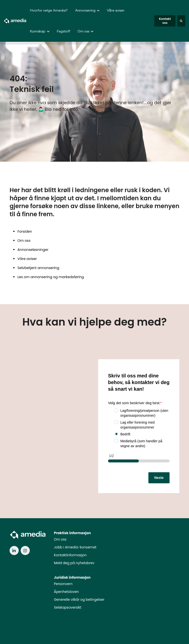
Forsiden (25, 231)
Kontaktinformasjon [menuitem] (70, 555)
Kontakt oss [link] (165, 21)
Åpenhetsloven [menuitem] (66, 592)
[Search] (181, 21)
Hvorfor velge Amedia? (49, 10)
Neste (159, 478)
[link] (15, 21)
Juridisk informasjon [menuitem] (72, 577)
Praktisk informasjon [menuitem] (72, 533)
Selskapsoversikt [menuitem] (68, 608)
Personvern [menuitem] (63, 584)
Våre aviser (116, 10)
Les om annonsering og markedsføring (51, 277)
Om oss (24, 241)
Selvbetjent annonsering (38, 268)
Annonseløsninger (33, 250)
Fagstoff (63, 31)
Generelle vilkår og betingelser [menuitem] (79, 600)
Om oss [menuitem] (60, 539)
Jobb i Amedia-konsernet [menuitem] (75, 547)
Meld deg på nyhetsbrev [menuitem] (74, 563)
